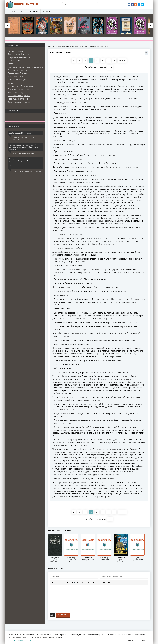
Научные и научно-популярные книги (25, 67)
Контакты (47, 12)
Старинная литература (18, 89)
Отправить (63, 615)
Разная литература (16, 92)
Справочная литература (19, 95)
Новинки (34, 12)
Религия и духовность (18, 70)
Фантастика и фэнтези (18, 54)
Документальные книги (19, 57)
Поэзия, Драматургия (18, 99)
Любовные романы (16, 51)
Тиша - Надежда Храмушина (23, 153)
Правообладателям (24, 640)
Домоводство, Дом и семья (20, 86)
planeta (23, 5)
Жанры (22, 12)
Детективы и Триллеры (18, 73)
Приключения (14, 60)
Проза (10, 64)
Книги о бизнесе (15, 76)
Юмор (10, 83)
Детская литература (17, 80)
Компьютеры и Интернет (19, 102)
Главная (11, 12)
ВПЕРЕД (122, 60)
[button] (53, 583)
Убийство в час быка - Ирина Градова (27, 171)
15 (114, 60)
